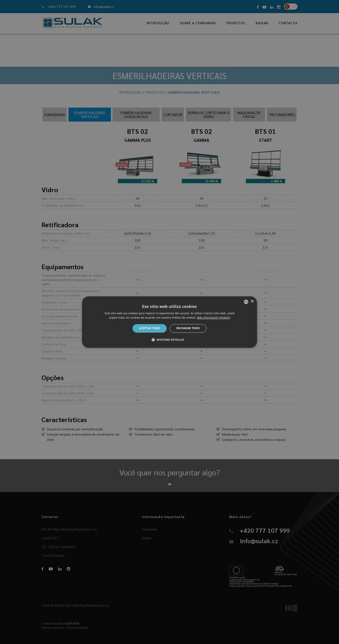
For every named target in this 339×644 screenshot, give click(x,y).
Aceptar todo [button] (150, 328)
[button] (169, 340)
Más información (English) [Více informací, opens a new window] (214, 318)
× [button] (252, 301)
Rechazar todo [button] (188, 328)
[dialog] (169, 322)
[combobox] (246, 302)
